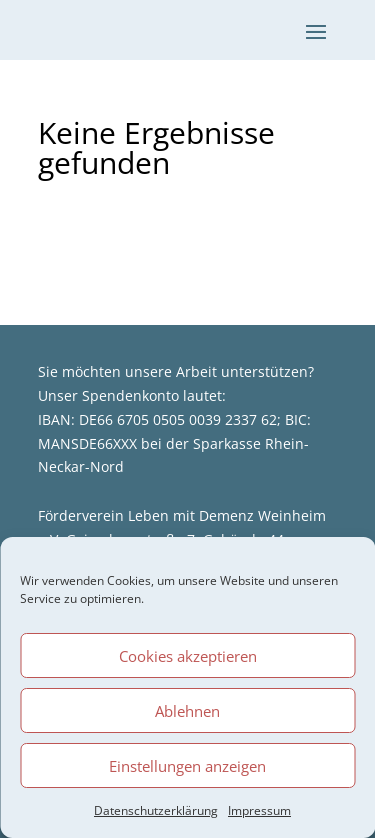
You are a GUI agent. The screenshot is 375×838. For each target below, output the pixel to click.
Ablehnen (187, 711)
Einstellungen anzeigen (187, 766)
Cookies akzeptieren (188, 656)
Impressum (259, 810)
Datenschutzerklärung (156, 810)
